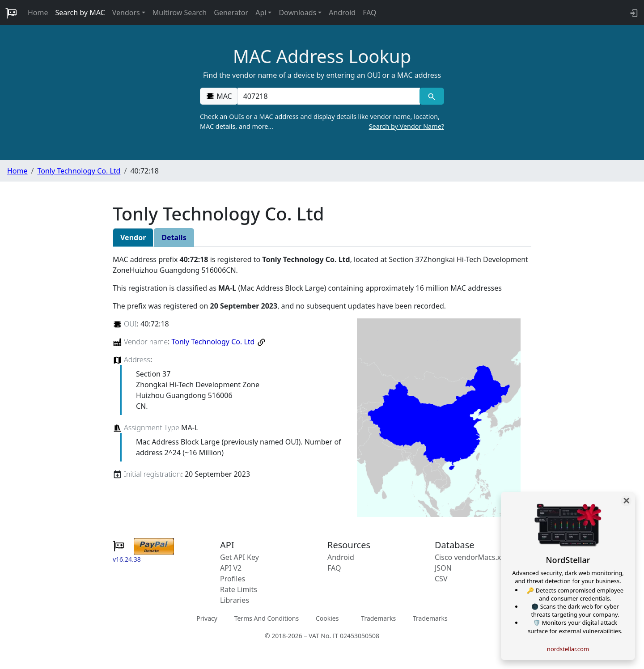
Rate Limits (239, 589)
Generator (231, 13)
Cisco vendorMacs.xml (472, 557)
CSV (441, 579)
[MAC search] (432, 96)
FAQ (369, 13)
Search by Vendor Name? (407, 126)
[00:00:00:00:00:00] (329, 96)
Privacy (207, 618)
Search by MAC (80, 13)
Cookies (327, 618)
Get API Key (239, 557)
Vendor (133, 237)
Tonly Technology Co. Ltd (79, 171)
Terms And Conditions (267, 618)
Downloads (297, 13)
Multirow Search (180, 13)
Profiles (233, 579)
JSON (443, 568)
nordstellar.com (568, 649)
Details (174, 237)
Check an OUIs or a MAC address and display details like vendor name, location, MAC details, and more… (322, 122)
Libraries (235, 600)
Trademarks (378, 618)
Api (261, 13)
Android (342, 13)
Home (38, 13)
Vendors (126, 13)
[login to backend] (633, 13)
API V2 (231, 568)
